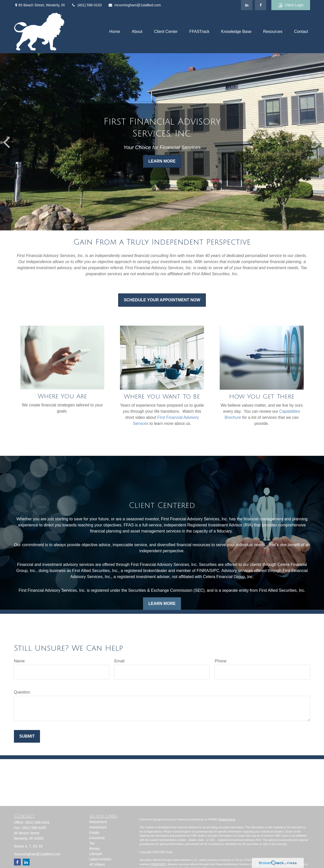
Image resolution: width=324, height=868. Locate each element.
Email (119, 661)
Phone (220, 661)
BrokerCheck (227, 819)
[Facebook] (261, 5)
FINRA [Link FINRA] (155, 864)
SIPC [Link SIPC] (163, 864)
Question (22, 692)
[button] (115, 32)
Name (19, 661)
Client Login (291, 5)
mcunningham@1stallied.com (135, 5)
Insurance (97, 838)
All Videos (97, 864)
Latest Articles (100, 859)
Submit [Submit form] (27, 736)
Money (95, 849)
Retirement (98, 822)
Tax (92, 843)
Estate (94, 833)
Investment (98, 827)
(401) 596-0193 (86, 5)
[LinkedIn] (247, 5)
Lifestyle (96, 854)
